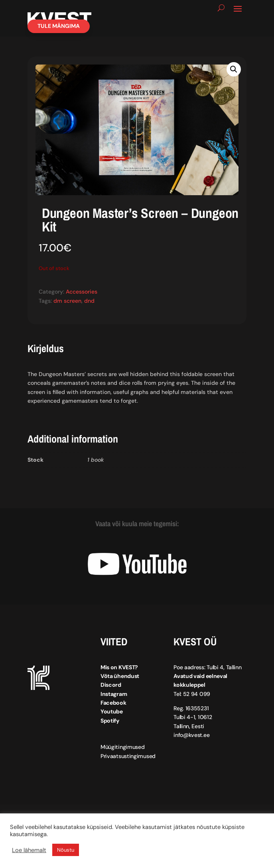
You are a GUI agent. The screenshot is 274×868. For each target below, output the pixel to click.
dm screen (67, 301)
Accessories (82, 292)
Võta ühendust (120, 676)
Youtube (112, 711)
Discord (111, 685)
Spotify (110, 721)
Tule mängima (59, 26)
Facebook (113, 703)
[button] (234, 69)
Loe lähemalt (29, 850)
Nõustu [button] (66, 850)
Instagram (114, 694)
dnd (89, 301)
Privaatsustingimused (128, 756)
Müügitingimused (123, 747)
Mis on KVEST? (119, 667)
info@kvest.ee (191, 735)
